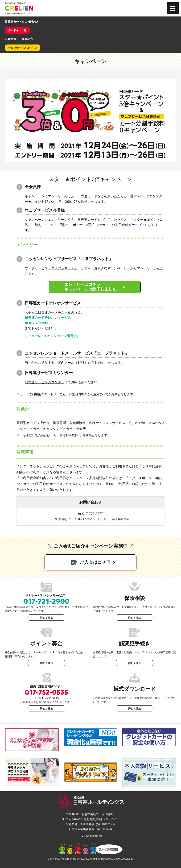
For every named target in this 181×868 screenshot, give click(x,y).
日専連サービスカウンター (45, 382)
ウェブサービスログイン (23, 48)
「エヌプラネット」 (63, 268)
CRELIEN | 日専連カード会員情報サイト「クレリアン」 (19, 8)
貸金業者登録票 (92, 836)
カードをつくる (17, 30)
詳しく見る (47, 618)
